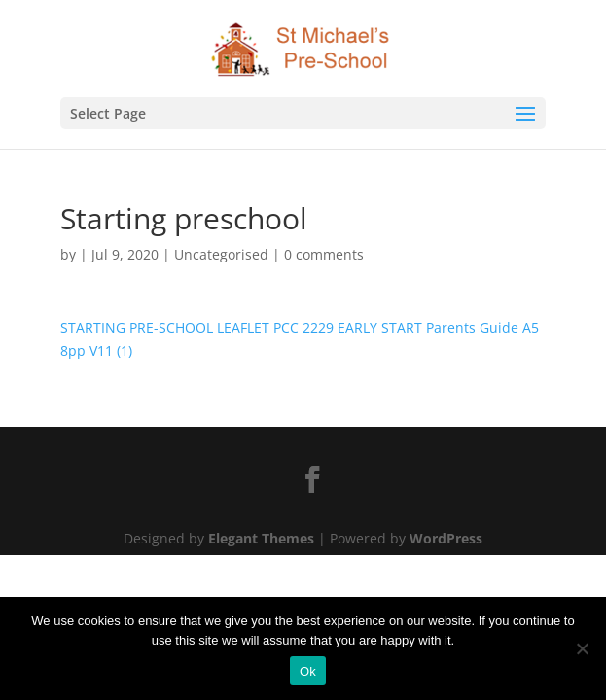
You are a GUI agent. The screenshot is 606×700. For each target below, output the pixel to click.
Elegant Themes (261, 538)
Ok (308, 671)
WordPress (446, 538)
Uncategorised (221, 254)
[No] (582, 648)
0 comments (324, 254)
